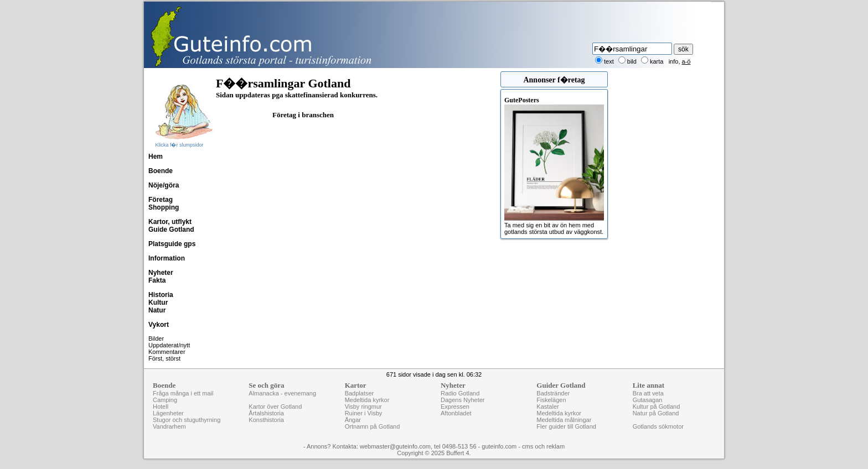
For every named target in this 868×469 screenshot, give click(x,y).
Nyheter (161, 273)
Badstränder (553, 393)
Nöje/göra (164, 185)
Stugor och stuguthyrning (187, 420)
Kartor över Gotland (275, 407)
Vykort (159, 325)
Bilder (156, 338)
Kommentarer (167, 352)
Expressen (455, 407)
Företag (161, 200)
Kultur (158, 303)
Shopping (164, 207)
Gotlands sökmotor (658, 426)
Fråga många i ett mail (183, 393)
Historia (161, 295)
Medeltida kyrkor (367, 400)
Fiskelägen (551, 400)
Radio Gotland (460, 393)
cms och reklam (543, 446)
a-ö (686, 61)
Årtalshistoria (266, 413)
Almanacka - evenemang (282, 393)
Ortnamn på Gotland (373, 426)
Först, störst (164, 358)
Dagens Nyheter (463, 400)
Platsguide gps (172, 244)
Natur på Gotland (656, 413)
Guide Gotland (171, 230)
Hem (156, 157)
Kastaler (547, 407)
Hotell (161, 407)
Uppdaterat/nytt (169, 345)
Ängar (353, 420)
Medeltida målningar (564, 420)
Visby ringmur (363, 407)
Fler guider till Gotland (566, 426)
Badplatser (360, 393)
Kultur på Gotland (657, 407)
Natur (157, 310)
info (674, 61)
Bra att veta (648, 393)
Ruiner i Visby (364, 413)
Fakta (157, 280)
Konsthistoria (266, 420)
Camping (165, 400)
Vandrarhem (169, 426)
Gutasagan (648, 400)
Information (167, 258)
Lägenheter (168, 413)
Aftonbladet (456, 413)
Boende (161, 171)
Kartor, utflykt (170, 222)
